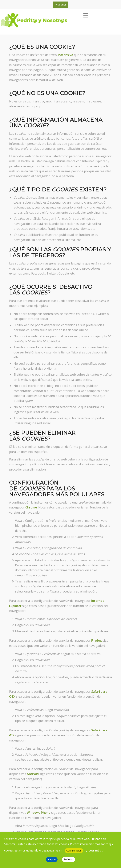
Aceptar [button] (52, 859)
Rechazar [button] (69, 859)
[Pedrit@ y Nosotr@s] (45, 20)
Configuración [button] (74, 851)
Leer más (95, 850)
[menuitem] (87, 17)
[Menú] (86, 17)
